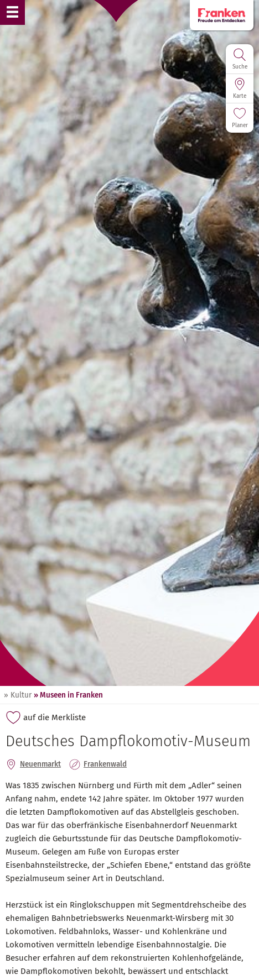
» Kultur (18, 695)
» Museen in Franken (68, 695)
